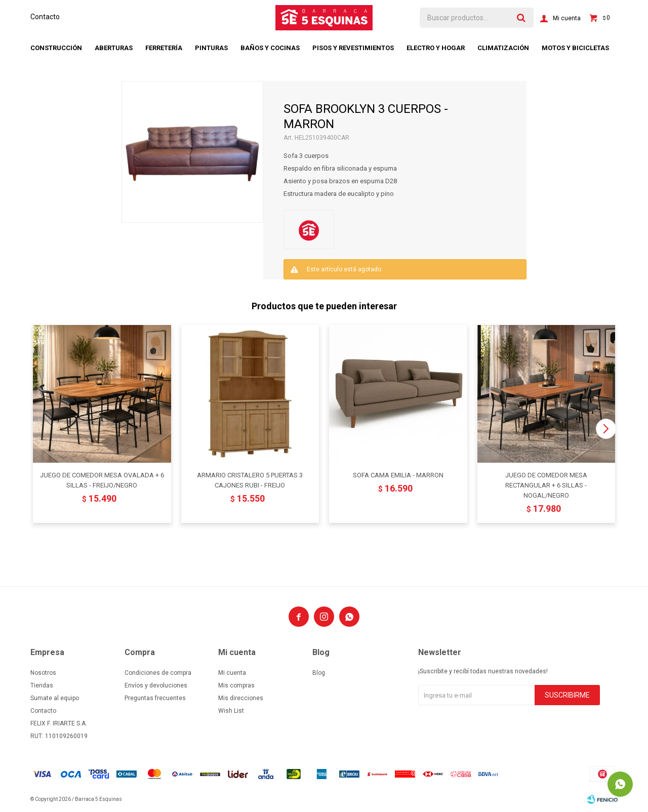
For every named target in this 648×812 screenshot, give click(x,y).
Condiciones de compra (158, 673)
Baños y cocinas (270, 48)
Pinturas (211, 48)
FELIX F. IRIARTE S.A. (59, 723)
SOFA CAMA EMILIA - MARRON (398, 475)
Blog (319, 673)
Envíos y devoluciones (156, 685)
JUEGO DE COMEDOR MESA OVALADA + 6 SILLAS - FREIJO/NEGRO (102, 480)
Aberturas (114, 48)
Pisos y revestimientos (353, 48)
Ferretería (164, 48)
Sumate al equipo (55, 698)
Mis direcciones (241, 698)
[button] (606, 429)
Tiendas (42, 685)
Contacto (45, 17)
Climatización (503, 48)
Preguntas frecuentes (155, 698)
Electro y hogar (436, 48)
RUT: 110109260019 (59, 736)
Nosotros (43, 673)
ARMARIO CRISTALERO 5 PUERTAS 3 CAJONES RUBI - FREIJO (250, 480)
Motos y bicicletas (575, 48)
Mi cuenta (232, 673)
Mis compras (236, 685)
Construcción (56, 48)
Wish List (231, 711)
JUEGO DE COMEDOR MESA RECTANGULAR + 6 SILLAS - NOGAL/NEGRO (546, 485)
